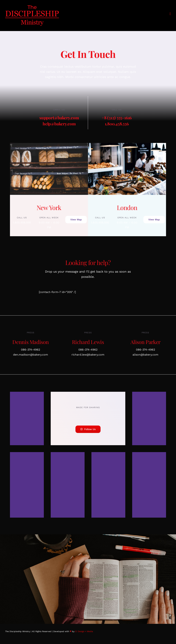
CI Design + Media (84, 631)
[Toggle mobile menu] (170, 14)
